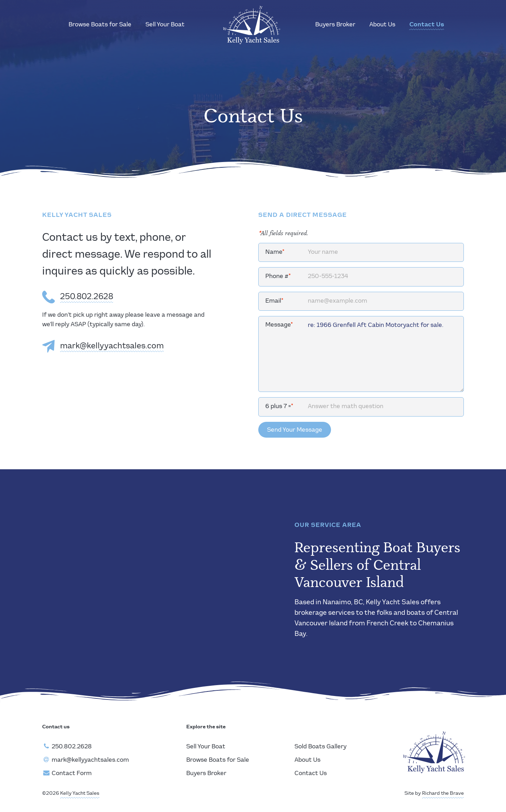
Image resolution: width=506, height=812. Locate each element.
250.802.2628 (87, 297)
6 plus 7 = (279, 407)
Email (274, 301)
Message (279, 325)
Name (275, 252)
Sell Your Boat (165, 25)
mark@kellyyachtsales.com (112, 346)
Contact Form (72, 774)
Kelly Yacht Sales (80, 793)
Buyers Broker (335, 25)
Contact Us (427, 25)
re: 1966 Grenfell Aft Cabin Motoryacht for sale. (361, 354)
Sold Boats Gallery (320, 747)
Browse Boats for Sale (100, 25)
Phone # (278, 276)
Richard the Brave (443, 793)
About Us (382, 25)
